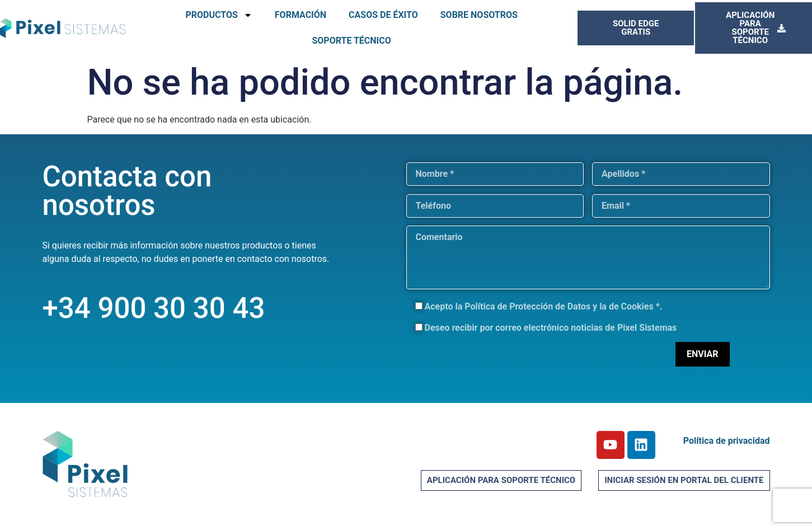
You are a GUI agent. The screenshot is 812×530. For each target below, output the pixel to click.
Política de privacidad (727, 441)
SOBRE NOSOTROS (479, 15)
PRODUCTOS (219, 15)
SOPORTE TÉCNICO (351, 41)
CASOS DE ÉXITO (383, 15)
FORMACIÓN (301, 15)
